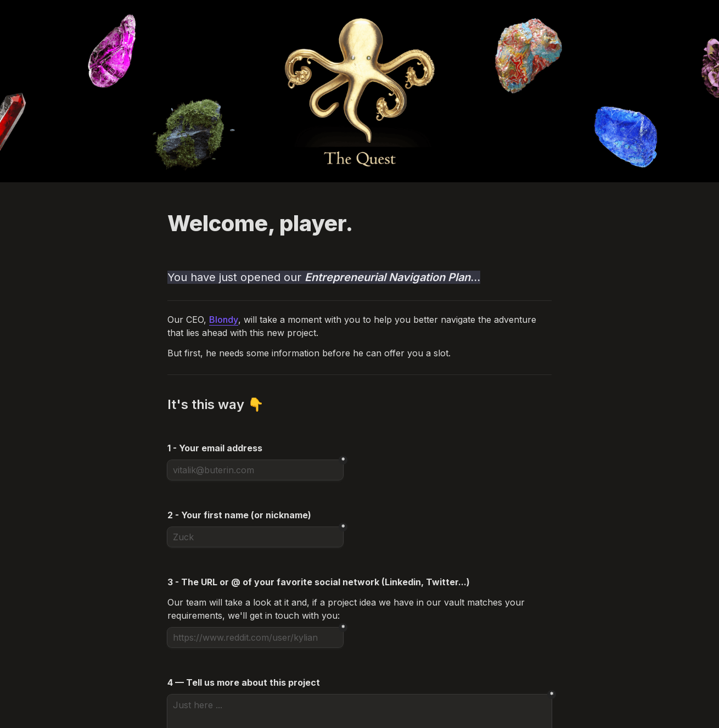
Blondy (224, 320)
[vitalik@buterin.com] (255, 470)
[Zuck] (255, 537)
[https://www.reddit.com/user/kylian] (255, 637)
